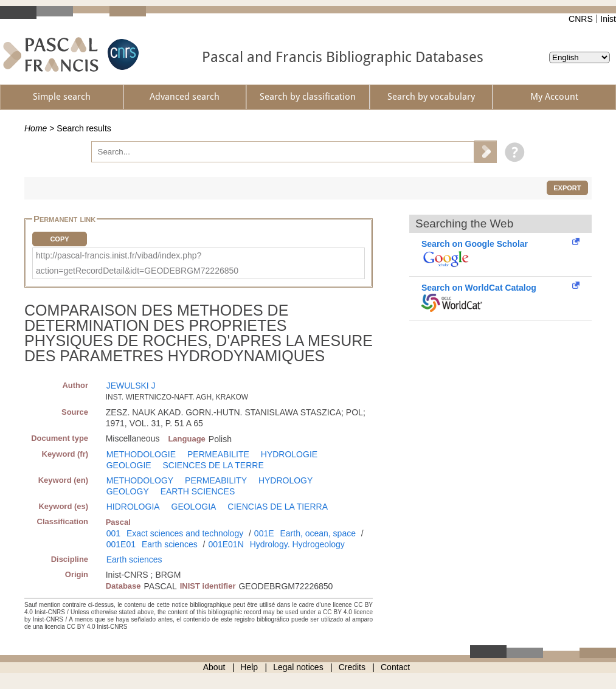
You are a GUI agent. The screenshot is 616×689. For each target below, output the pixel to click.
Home (36, 128)
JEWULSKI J (131, 386)
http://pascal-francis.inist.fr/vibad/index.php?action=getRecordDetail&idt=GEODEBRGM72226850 (137, 263)
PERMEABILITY (216, 480)
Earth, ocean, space (318, 533)
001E (264, 533)
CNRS (581, 19)
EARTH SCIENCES (198, 491)
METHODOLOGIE (141, 454)
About (214, 667)
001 (113, 533)
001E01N (226, 544)
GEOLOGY (128, 491)
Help (249, 667)
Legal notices (298, 667)
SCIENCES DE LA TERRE (213, 465)
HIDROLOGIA (133, 507)
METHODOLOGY (140, 480)
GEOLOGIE (129, 465)
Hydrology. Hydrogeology (297, 544)
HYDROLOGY (286, 480)
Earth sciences (170, 544)
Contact (395, 667)
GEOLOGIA (194, 507)
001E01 (121, 544)
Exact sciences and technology (185, 533)
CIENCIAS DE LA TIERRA (278, 507)
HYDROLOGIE (289, 454)
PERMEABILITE (218, 454)
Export (567, 188)
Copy (59, 239)
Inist (608, 19)
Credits (352, 667)
